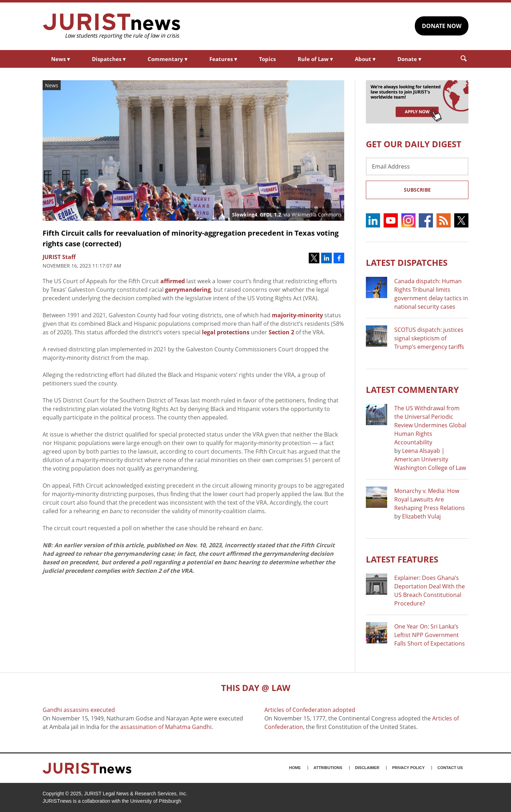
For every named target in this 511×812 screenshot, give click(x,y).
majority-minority (297, 315)
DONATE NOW (442, 26)
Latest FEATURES (402, 559)
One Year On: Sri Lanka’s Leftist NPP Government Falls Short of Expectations (430, 635)
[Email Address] (417, 166)
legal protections (226, 332)
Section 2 (281, 332)
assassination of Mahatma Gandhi (166, 727)
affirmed (173, 281)
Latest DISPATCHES (407, 262)
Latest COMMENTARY (412, 389)
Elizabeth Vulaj (421, 516)
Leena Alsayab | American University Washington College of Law (430, 459)
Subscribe (417, 190)
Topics (267, 59)
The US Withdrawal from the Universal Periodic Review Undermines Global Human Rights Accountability (430, 425)
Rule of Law (315, 59)
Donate (409, 59)
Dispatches (109, 59)
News (61, 59)
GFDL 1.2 (270, 215)
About (365, 59)
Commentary (167, 59)
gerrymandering (188, 290)
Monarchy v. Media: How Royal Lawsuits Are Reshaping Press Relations (430, 499)
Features (223, 59)
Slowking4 (245, 215)
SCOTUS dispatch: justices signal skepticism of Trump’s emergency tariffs (429, 338)
